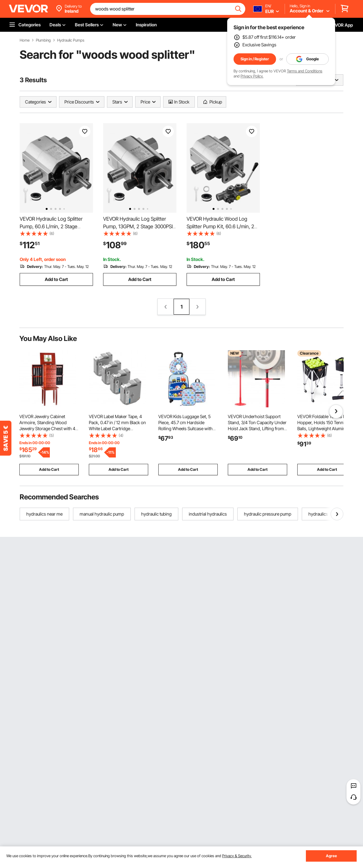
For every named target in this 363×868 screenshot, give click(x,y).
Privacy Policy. (252, 76)
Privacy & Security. (237, 856)
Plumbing (43, 40)
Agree (331, 856)
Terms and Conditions (305, 71)
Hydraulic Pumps (71, 40)
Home (25, 40)
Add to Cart (56, 279)
